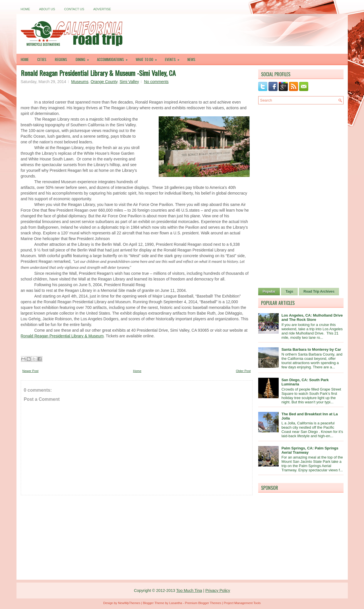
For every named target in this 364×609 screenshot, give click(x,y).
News (191, 59)
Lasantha (176, 603)
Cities (42, 59)
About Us (47, 9)
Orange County (104, 82)
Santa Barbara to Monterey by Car (311, 349)
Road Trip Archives (319, 292)
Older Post (243, 371)
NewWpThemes (129, 603)
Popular (269, 292)
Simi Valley (129, 82)
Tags (289, 292)
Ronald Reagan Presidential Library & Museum (62, 336)
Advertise (102, 9)
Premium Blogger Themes (203, 603)
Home (25, 9)
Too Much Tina (189, 591)
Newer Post (31, 371)
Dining (84, 58)
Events (174, 58)
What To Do (148, 58)
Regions (61, 59)
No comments (156, 82)
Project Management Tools (242, 603)
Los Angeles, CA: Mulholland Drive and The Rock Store (312, 317)
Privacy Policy (218, 591)
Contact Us (74, 9)
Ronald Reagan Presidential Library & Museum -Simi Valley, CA (98, 73)
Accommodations (114, 58)
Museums (80, 82)
